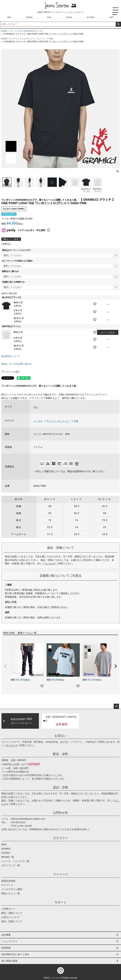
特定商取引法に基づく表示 (15, 954)
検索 (118, 24)
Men (35, 407)
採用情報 (6, 948)
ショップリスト (9, 941)
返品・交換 (60, 787)
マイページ (60, 874)
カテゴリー (60, 838)
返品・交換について (12, 921)
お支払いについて (11, 917)
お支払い (60, 736)
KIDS (49, 17)
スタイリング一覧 (11, 865)
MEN (9, 17)
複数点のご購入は (11, 271)
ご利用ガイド (8, 909)
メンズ (12, 39)
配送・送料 (60, 754)
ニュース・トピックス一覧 (15, 861)
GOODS (69, 17)
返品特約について (11, 356)
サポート (60, 902)
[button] (5, 666)
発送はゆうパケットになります (17, 250)
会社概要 (6, 935)
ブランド (13, 31)
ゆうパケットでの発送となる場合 (18, 261)
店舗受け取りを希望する (14, 282)
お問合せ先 (60, 813)
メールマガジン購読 (12, 889)
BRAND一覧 (8, 857)
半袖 (51, 39)
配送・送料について (12, 913)
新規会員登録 (8, 881)
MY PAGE (91, 17)
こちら (50, 563)
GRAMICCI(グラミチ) (33, 31)
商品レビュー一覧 (11, 893)
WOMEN (29, 17)
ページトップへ (116, 706)
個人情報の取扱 (9, 961)
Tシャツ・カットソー (37, 39)
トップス (21, 39)
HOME (4, 31)
